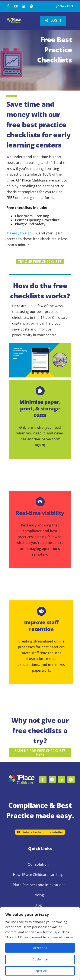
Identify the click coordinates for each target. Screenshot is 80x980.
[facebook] (8, 6)
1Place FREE (66, 6)
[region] (40, 944)
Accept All (40, 948)
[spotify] (31, 6)
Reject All (40, 971)
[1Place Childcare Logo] (14, 19)
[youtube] (16, 6)
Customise (40, 959)
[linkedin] (23, 6)
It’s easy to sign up (22, 233)
